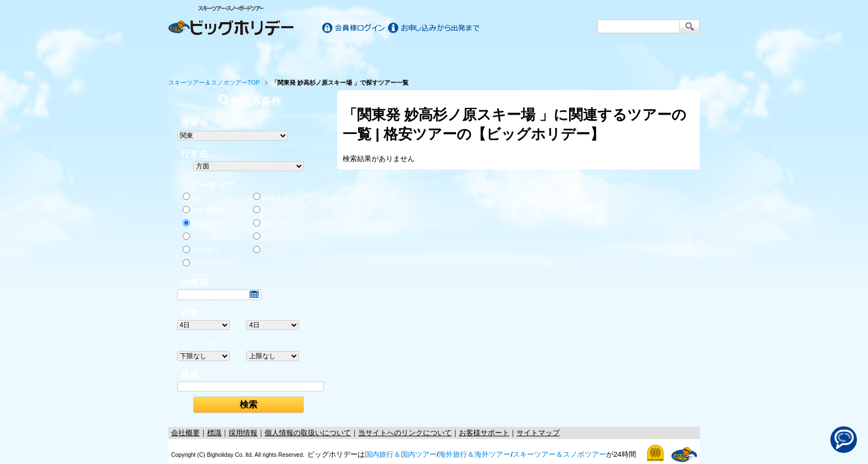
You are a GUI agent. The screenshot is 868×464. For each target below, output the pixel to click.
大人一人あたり (206, 343)
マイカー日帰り (210, 264)
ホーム (202, 56)
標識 (214, 433)
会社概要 (185, 433)
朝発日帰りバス (281, 224)
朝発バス (271, 210)
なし (194, 197)
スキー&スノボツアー (566, 56)
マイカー (271, 250)
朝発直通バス (277, 197)
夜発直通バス (207, 210)
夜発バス (200, 224)
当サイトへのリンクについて (405, 433)
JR (262, 237)
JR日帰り (201, 250)
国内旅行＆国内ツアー (401, 454)
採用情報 (243, 433)
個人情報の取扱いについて (308, 433)
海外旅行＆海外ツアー (474, 454)
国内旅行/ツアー (302, 56)
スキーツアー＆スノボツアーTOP (214, 83)
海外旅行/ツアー (434, 56)
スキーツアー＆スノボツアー (559, 454)
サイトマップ (538, 433)
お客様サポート (665, 56)
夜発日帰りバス (210, 237)
